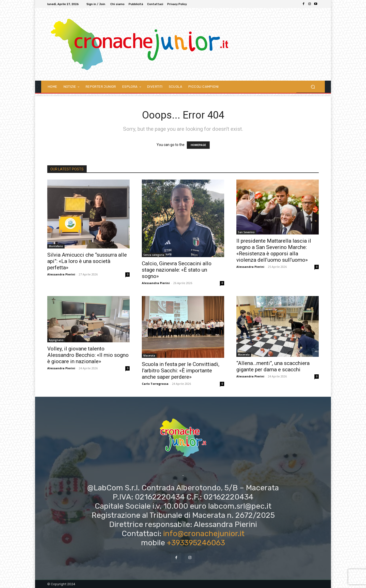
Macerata (149, 356)
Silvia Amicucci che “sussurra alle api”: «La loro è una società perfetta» (87, 261)
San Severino (246, 232)
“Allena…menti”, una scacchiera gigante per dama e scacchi (273, 366)
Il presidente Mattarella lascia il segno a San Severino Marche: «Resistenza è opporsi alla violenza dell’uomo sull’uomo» (274, 250)
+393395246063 (196, 543)
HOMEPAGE (198, 145)
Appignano (56, 340)
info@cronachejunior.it (204, 534)
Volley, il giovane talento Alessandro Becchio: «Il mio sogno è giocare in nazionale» (88, 355)
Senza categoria (154, 255)
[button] (313, 87)
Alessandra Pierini (61, 274)
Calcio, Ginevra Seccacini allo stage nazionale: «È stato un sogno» (177, 270)
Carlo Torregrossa (155, 384)
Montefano (56, 246)
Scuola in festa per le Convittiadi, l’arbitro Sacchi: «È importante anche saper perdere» (181, 371)
